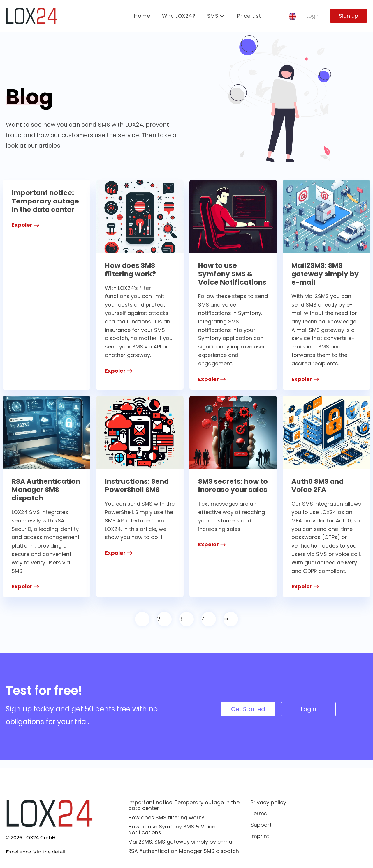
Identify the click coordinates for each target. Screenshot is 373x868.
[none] (292, 17)
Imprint (260, 836)
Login (313, 16)
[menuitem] (292, 17)
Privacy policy (268, 802)
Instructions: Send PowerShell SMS (138, 486)
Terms (259, 814)
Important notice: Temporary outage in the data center (46, 201)
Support (261, 825)
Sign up (349, 16)
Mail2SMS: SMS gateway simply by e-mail (326, 274)
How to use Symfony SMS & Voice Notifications (233, 274)
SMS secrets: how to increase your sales (229, 490)
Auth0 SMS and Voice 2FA (319, 486)
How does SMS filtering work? (131, 270)
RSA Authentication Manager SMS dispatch (39, 494)
